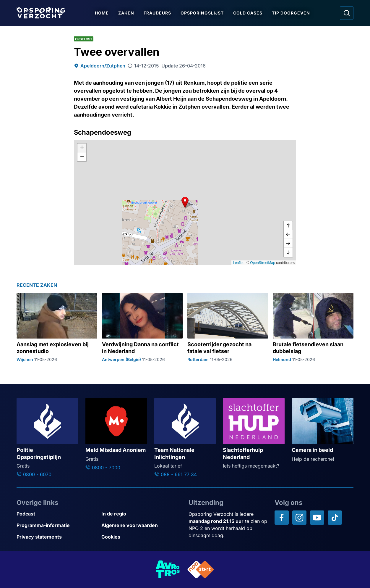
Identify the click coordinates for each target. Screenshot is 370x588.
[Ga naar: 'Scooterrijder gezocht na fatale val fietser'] (228, 328)
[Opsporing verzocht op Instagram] (299, 518)
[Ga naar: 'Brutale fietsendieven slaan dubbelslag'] (313, 328)
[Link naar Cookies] (141, 537)
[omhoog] (288, 226)
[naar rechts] (288, 244)
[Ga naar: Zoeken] (347, 13)
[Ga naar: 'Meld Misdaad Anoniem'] (116, 435)
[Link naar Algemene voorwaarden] (141, 525)
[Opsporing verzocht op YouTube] (317, 518)
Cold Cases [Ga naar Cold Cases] (248, 13)
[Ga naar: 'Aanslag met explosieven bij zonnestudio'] (57, 328)
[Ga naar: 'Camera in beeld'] (323, 430)
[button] (185, 202)
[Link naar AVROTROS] (168, 570)
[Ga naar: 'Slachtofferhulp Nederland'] (254, 434)
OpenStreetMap (263, 263)
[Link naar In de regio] (141, 514)
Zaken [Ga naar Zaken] (126, 13)
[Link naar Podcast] (57, 514)
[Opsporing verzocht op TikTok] (335, 518)
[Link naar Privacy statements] (57, 537)
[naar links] (288, 235)
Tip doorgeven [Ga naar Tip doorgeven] (291, 13)
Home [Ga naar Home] (102, 13)
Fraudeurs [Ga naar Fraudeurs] (157, 13)
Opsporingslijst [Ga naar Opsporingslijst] (202, 13)
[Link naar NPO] (201, 570)
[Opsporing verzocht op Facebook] (282, 518)
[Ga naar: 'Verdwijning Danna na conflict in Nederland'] (142, 328)
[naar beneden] (288, 252)
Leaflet (238, 263)
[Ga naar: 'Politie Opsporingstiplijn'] (47, 438)
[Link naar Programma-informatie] (57, 525)
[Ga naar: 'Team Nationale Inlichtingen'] (185, 438)
